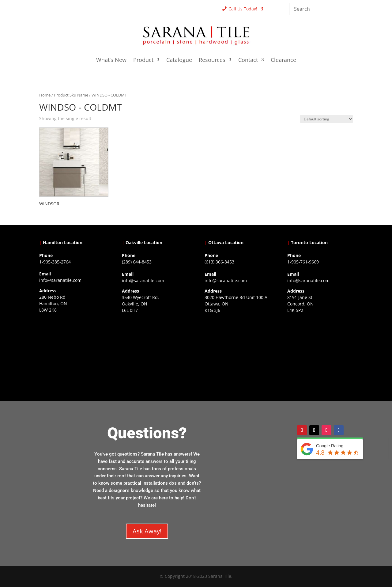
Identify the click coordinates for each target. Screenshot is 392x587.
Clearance (283, 61)
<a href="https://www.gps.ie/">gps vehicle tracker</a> (320, 353)
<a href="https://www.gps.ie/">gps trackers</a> (72, 353)
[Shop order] (326, 119)
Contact (248, 61)
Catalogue (179, 61)
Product (143, 61)
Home (45, 95)
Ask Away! (147, 531)
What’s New (111, 61)
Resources (212, 61)
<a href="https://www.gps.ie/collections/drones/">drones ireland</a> (155, 353)
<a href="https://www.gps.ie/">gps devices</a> (237, 353)
